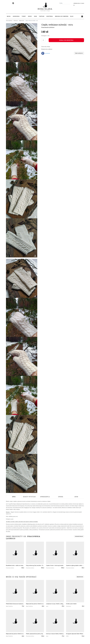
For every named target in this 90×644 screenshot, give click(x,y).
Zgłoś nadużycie (79, 53)
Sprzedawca (45, 497)
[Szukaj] (69, 3)
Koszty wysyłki (29, 497)
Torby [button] (24, 16)
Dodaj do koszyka (66, 40)
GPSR (76, 497)
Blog (72, 16)
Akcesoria (16, 21)
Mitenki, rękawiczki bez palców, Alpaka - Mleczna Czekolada (35, 634)
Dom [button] (35, 16)
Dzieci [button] (30, 16)
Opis (14, 497)
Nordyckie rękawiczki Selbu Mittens (75, 634)
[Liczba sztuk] (43, 40)
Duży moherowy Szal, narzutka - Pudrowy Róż (35, 565)
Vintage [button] (42, 16)
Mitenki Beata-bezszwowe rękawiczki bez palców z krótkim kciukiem (15, 604)
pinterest (48, 53)
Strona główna (9, 21)
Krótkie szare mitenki (71, 604)
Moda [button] (9, 16)
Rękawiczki (22, 21)
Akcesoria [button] (16, 16)
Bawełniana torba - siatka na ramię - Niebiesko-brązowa (15, 565)
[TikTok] (13, 3)
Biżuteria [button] (50, 16)
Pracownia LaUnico (48, 27)
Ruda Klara (45, 8)
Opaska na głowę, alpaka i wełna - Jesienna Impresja (75, 565)
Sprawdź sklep (79, 536)
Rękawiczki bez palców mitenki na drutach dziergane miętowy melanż (15, 634)
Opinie (61, 497)
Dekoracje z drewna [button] (62, 16)
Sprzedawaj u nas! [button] (79, 3)
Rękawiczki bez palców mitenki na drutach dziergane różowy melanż (35, 604)
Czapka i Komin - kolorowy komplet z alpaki (55, 565)
